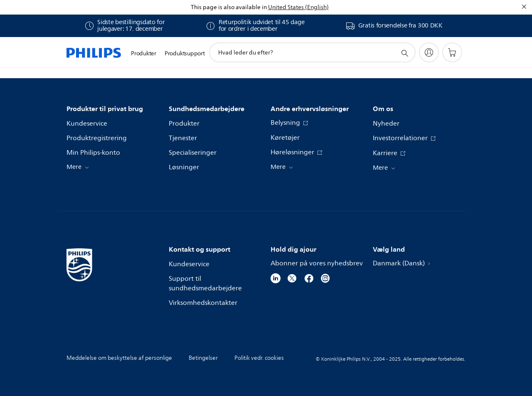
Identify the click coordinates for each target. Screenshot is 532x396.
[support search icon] (404, 53)
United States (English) (298, 7)
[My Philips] (429, 52)
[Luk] (524, 7)
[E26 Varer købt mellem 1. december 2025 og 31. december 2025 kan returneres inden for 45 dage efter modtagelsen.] (255, 26)
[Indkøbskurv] (452, 52)
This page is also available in (229, 7)
